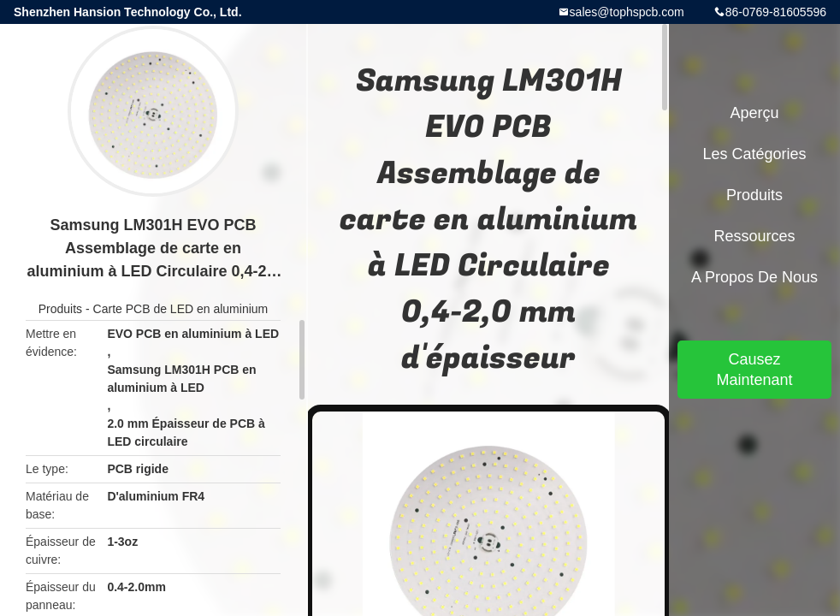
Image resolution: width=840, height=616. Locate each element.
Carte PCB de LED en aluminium (181, 309)
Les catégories (754, 154)
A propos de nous (754, 277)
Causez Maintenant (754, 370)
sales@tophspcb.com (627, 12)
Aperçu (754, 113)
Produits (60, 309)
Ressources (754, 236)
